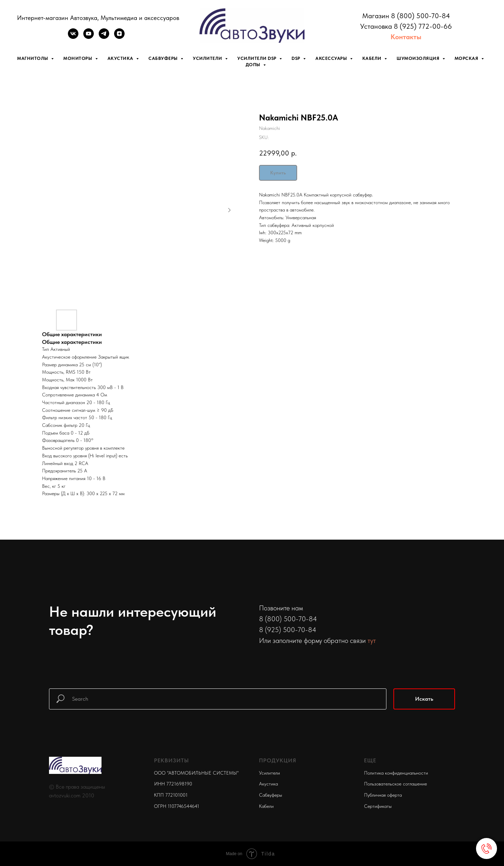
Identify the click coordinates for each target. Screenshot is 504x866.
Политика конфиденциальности (396, 773)
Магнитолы (33, 58)
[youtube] (89, 37)
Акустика (121, 58)
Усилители (208, 58)
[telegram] (104, 37)
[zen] (119, 37)
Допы (254, 65)
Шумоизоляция (419, 58)
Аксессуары (332, 58)
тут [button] (372, 640)
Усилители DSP (257, 58)
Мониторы (78, 58)
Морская (467, 58)
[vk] (73, 37)
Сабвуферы (164, 58)
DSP (296, 58)
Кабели (373, 58)
